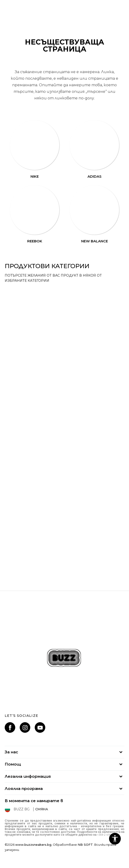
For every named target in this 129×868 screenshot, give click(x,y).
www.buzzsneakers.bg (33, 845)
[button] (115, 839)
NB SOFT (85, 845)
